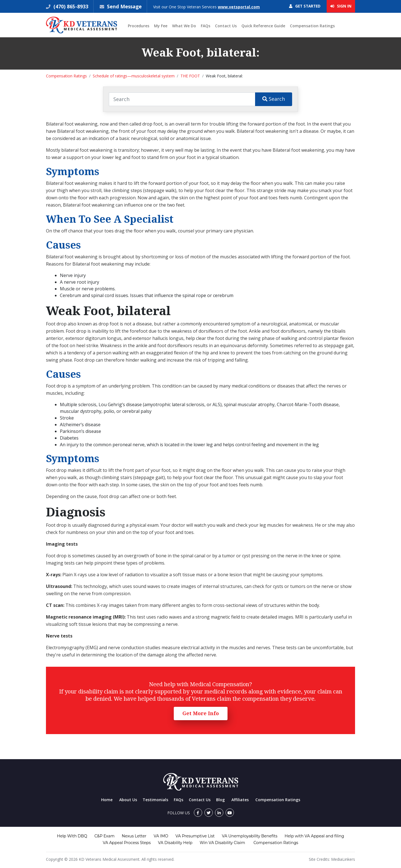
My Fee (161, 26)
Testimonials (155, 800)
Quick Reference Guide (263, 26)
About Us (128, 800)
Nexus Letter (134, 836)
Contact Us (226, 26)
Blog (220, 800)
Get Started (303, 7)
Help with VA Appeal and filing (314, 836)
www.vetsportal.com (240, 7)
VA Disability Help (175, 843)
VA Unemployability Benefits (250, 836)
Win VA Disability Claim (222, 843)
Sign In (341, 7)
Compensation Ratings (312, 26)
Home (107, 800)
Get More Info (201, 713)
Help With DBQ (72, 836)
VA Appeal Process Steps (127, 843)
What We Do (184, 26)
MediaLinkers (343, 860)
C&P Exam (104, 836)
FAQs (206, 26)
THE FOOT (190, 76)
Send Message (125, 6)
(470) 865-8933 (70, 6)
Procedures (139, 26)
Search (274, 99)
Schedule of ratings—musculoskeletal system (134, 76)
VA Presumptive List (195, 836)
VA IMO (161, 836)
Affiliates (240, 800)
